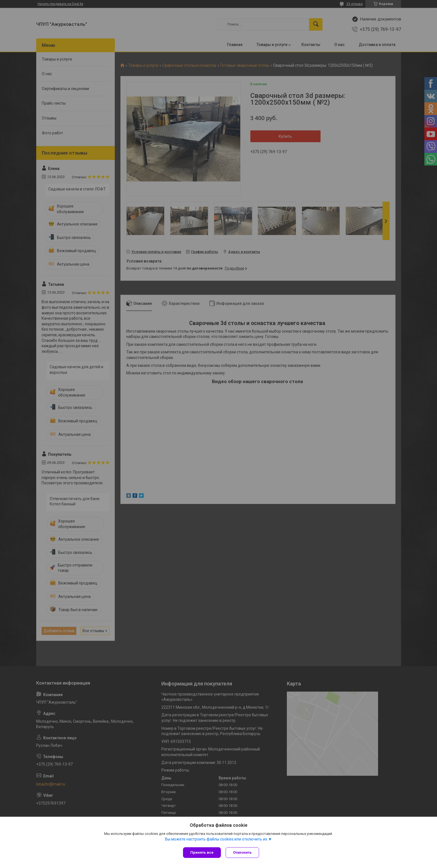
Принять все (202, 852)
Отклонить (243, 852)
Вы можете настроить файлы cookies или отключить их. (217, 840)
